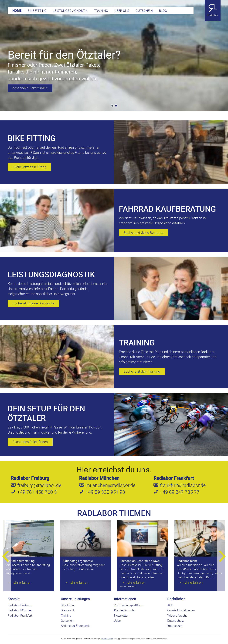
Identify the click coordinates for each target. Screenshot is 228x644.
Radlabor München (99, 478)
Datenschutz (175, 621)
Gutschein (67, 621)
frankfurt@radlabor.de (183, 485)
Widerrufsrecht (177, 616)
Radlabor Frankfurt (174, 478)
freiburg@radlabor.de (39, 485)
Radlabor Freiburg (30, 478)
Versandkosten (107, 639)
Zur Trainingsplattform (129, 605)
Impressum (175, 626)
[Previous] (6, 556)
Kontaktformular (125, 610)
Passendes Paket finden (30, 442)
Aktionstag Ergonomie (76, 626)
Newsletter (121, 616)
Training (66, 616)
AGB (170, 605)
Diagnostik (68, 610)
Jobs (117, 621)
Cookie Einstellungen (181, 610)
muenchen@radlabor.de (111, 485)
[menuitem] (17, 11)
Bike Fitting (68, 605)
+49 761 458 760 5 (37, 492)
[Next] (222, 556)
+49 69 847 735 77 (180, 492)
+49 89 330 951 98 (105, 492)
